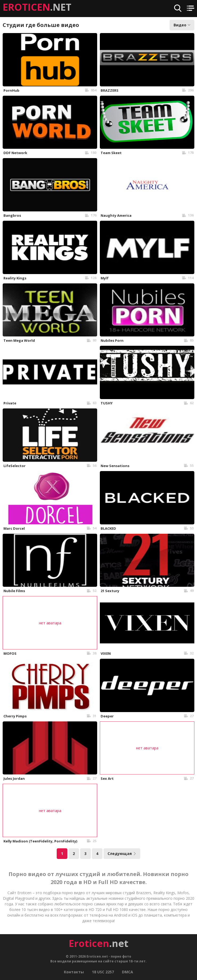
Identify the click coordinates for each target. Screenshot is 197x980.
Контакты (74, 972)
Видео (182, 25)
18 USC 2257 (103, 972)
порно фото (121, 956)
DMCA (128, 972)
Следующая (122, 854)
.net (98, 943)
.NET (37, 7)
